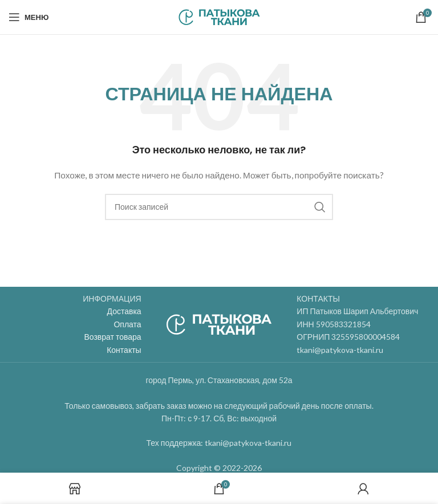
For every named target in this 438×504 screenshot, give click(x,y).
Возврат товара (112, 337)
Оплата (127, 324)
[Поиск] (219, 207)
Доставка (124, 311)
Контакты (124, 350)
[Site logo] (219, 16)
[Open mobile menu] (29, 17)
